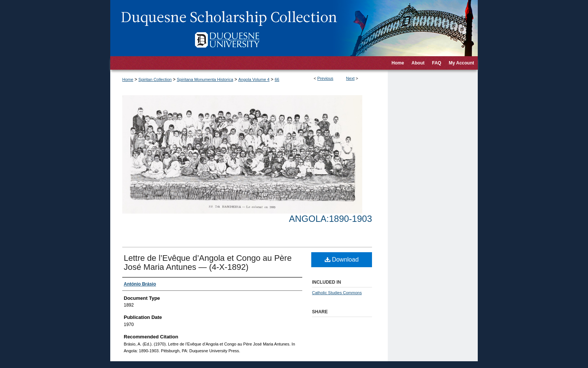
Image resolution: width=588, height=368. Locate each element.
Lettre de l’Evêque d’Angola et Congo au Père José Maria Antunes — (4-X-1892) (208, 263)
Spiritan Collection (155, 79)
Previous (325, 78)
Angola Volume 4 (254, 79)
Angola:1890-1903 (331, 219)
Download (342, 260)
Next (350, 78)
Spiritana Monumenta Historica (205, 79)
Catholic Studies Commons (337, 293)
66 (277, 79)
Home (128, 79)
